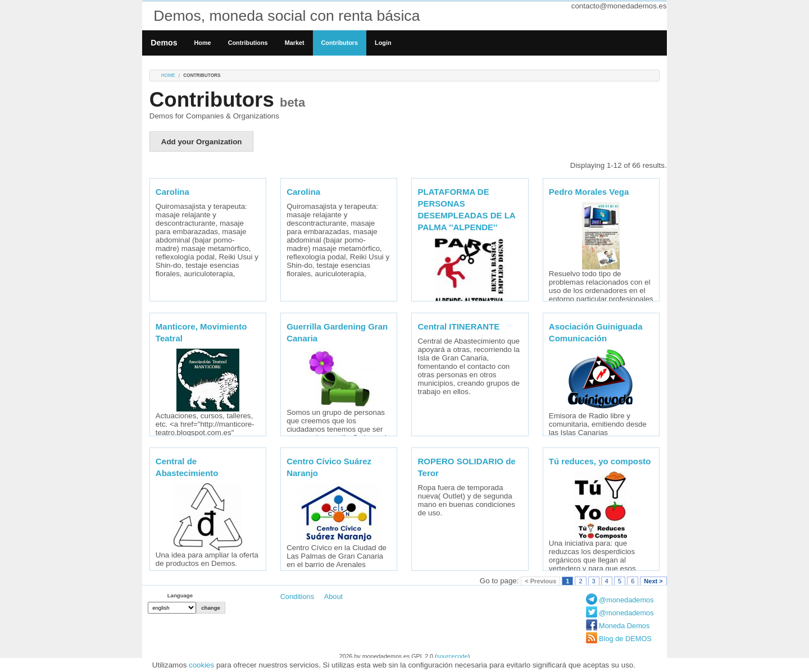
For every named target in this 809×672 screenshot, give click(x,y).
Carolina (172, 192)
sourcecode (453, 656)
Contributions (248, 43)
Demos (164, 43)
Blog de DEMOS (625, 639)
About (333, 596)
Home (203, 43)
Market (295, 43)
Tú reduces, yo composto (600, 461)
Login (383, 43)
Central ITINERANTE (458, 326)
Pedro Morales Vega (589, 192)
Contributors (340, 43)
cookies (201, 665)
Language (180, 595)
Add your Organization (202, 142)
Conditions (297, 596)
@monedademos (626, 600)
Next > (653, 581)
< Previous (540, 581)
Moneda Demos (624, 626)
